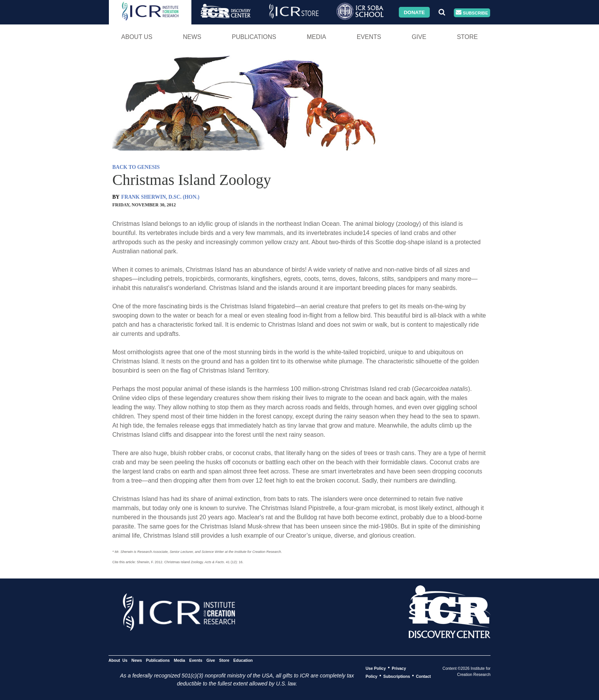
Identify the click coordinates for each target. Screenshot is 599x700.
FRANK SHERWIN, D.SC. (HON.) (160, 197)
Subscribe (472, 13)
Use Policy (376, 668)
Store (467, 37)
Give (419, 37)
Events (369, 37)
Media (316, 37)
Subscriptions (397, 676)
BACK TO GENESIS (136, 167)
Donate (414, 12)
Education (243, 660)
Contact (423, 676)
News (192, 37)
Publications (254, 37)
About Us (137, 37)
